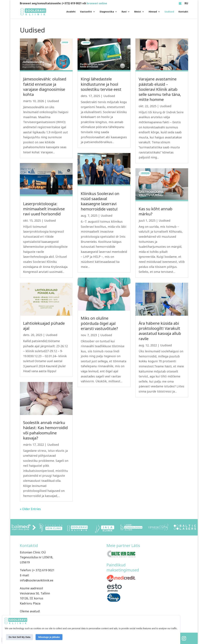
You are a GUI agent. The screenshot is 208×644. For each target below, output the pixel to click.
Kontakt (183, 12)
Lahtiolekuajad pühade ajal (44, 326)
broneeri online (97, 3)
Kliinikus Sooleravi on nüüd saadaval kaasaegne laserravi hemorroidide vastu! (100, 201)
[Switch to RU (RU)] (186, 4)
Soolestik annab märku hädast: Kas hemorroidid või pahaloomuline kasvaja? (45, 430)
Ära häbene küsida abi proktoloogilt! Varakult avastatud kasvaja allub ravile (160, 331)
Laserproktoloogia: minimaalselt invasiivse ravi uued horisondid (44, 209)
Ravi (124, 12)
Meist (138, 12)
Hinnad (153, 12)
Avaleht (71, 12)
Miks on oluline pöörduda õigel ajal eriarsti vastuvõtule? (99, 323)
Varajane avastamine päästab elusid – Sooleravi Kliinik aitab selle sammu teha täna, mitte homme (160, 89)
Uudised (169, 12)
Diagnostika (107, 12)
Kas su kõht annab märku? (156, 211)
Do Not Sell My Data (20, 637)
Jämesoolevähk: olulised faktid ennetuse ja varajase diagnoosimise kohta (45, 87)
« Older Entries (30, 509)
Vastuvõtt (86, 12)
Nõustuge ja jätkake (49, 637)
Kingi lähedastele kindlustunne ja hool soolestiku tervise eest (101, 84)
